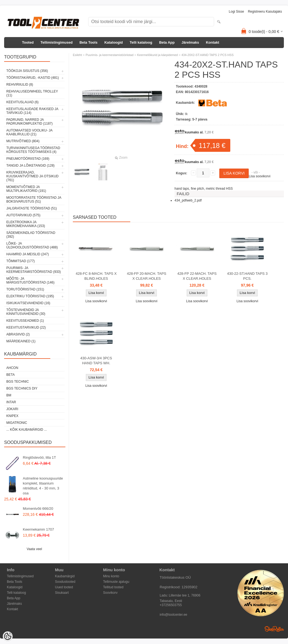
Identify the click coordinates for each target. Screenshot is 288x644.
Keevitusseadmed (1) (25, 321)
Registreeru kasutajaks (265, 12)
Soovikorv (110, 593)
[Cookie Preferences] (8, 636)
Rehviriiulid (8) (20, 85)
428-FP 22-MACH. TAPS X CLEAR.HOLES (197, 276)
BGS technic (18, 382)
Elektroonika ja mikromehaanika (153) (26, 224)
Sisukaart (62, 593)
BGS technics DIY (22, 388)
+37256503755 (171, 605)
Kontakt (212, 42)
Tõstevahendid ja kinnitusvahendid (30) (26, 312)
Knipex (12, 416)
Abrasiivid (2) (18, 334)
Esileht (77, 55)
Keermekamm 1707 (38, 529)
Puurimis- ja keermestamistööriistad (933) (34, 270)
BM (9, 395)
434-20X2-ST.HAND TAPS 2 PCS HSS (207, 55)
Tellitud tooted (113, 587)
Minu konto (111, 576)
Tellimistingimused (56, 42)
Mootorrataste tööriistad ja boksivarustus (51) (34, 200)
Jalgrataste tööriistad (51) (32, 208)
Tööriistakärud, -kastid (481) (33, 78)
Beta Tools (88, 42)
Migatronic (17, 423)
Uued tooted (64, 587)
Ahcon (12, 368)
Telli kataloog (141, 42)
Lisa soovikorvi (260, 176)
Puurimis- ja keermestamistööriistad (109, 55)
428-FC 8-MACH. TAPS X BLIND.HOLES (96, 276)
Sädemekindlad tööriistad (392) (31, 235)
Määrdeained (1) (21, 341)
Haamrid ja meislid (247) (28, 254)
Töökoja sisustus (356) (27, 71)
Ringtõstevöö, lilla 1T (39, 457)
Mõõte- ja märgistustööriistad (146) (30, 281)
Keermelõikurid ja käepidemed (157, 55)
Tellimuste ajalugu (116, 582)
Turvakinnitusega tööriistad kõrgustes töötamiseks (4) (33, 150)
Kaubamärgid (65, 576)
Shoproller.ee (274, 629)
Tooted (28, 42)
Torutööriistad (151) (25, 289)
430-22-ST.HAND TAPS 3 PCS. (247, 276)
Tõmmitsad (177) (20, 261)
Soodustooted (65, 582)
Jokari (12, 409)
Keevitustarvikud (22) (26, 327)
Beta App (167, 42)
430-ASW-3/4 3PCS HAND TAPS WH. (96, 361)
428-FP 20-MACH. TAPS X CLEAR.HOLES (147, 276)
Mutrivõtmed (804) (23, 141)
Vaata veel (34, 549)
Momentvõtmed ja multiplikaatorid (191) (26, 189)
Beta (10, 375)
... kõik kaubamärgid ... (27, 430)
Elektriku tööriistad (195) (30, 296)
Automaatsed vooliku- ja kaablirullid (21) (29, 132)
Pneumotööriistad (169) (28, 159)
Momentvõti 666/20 (38, 509)
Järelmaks (190, 42)
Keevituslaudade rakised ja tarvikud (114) (32, 111)
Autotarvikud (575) (23, 215)
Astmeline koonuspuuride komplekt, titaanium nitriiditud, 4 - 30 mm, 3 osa (43, 486)
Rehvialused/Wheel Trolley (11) (32, 93)
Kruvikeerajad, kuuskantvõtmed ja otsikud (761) (32, 176)
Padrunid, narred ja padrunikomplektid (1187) (30, 122)
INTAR (11, 402)
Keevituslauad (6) (22, 102)
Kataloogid (114, 42)
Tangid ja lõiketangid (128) (31, 166)
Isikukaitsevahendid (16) (28, 303)
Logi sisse (236, 12)
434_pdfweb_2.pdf (188, 200)
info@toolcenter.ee (173, 615)
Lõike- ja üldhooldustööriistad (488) (32, 245)
